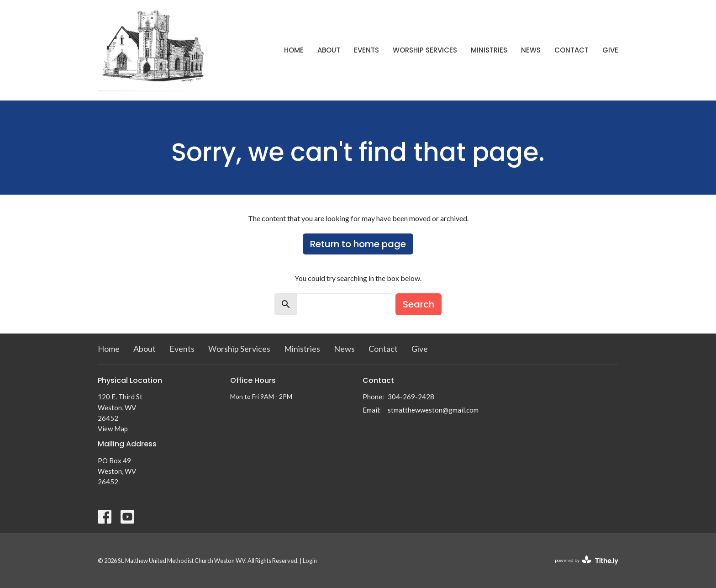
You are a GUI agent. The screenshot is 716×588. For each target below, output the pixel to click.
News (531, 50)
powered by (587, 560)
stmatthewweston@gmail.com (433, 410)
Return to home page (358, 244)
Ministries (489, 50)
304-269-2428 (411, 397)
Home (294, 50)
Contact (571, 50)
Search (419, 304)
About (329, 50)
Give (610, 50)
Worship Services (425, 50)
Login (310, 561)
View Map (113, 429)
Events (366, 50)
